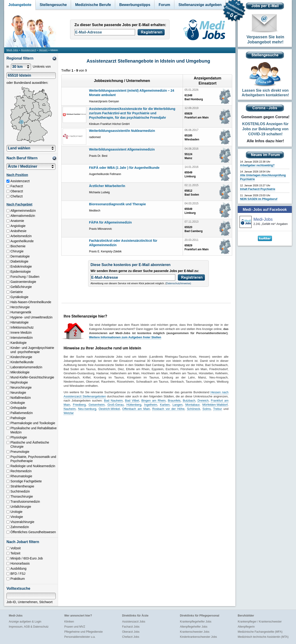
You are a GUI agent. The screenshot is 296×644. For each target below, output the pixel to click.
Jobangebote (20, 5)
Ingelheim (151, 405)
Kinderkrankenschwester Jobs (198, 637)
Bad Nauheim (113, 401)
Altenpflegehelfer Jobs (194, 627)
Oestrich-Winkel (109, 409)
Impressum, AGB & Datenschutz (29, 627)
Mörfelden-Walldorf (215, 405)
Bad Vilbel (132, 401)
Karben (165, 405)
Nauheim (70, 409)
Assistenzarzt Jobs (134, 622)
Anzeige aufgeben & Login (25, 622)
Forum (164, 5)
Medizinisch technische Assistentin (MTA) (263, 637)
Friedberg (79, 405)
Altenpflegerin (246, 627)
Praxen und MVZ (75, 627)
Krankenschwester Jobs (195, 632)
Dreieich (203, 401)
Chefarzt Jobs (131, 637)
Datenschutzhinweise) (179, 283)
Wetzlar (69, 413)
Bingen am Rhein (153, 401)
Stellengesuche (53, 5)
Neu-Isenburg (87, 409)
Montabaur (192, 405)
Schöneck (193, 409)
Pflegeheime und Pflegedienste (83, 632)
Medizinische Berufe (93, 5)
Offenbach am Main (136, 409)
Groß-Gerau (116, 405)
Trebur (218, 409)
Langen (177, 405)
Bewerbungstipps (135, 5)
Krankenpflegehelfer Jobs (196, 622)
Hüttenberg (134, 405)
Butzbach (189, 401)
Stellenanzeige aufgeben (200, 5)
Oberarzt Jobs (131, 632)
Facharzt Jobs (131, 627)
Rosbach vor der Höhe (168, 409)
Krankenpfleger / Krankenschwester (260, 622)
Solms (207, 409)
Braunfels (174, 401)
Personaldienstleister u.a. (80, 637)
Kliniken (69, 622)
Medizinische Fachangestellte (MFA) (260, 632)
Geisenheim (97, 405)
